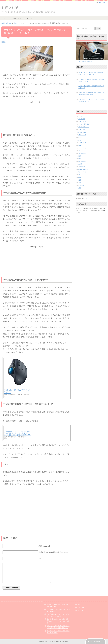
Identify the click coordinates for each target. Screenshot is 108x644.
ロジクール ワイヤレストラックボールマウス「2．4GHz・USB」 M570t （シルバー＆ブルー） (17, 391)
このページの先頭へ (96, 642)
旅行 (80, 159)
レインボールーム (84, 143)
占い (80, 151)
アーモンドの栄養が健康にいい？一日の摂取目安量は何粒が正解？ (91, 94)
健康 (4, 42)
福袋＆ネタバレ (83, 169)
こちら (86, 198)
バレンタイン (82, 132)
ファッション (82, 135)
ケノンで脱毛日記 (84, 124)
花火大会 (81, 185)
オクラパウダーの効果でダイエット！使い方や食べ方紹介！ (91, 100)
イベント (81, 116)
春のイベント (82, 161)
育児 (80, 183)
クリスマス (82, 119)
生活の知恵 (82, 167)
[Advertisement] (37, 118)
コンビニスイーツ (84, 127)
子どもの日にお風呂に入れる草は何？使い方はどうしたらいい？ (91, 80)
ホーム (6, 18)
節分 (80, 175)
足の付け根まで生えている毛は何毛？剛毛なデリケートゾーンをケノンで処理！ (58, 621)
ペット (80, 137)
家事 (80, 156)
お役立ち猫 (10, 8)
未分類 (80, 164)
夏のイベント (82, 153)
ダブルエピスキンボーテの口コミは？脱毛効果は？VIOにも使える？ (91, 74)
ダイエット (82, 129)
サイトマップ (31, 18)
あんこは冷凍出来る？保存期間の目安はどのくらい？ (91, 87)
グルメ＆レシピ (83, 122)
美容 (80, 180)
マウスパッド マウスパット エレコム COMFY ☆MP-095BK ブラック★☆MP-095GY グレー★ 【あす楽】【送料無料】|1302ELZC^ (17, 433)
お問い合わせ (17, 18)
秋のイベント (82, 172)
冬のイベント (82, 148)
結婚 (80, 177)
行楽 (80, 188)
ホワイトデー (82, 140)
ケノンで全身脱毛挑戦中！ (84, 61)
